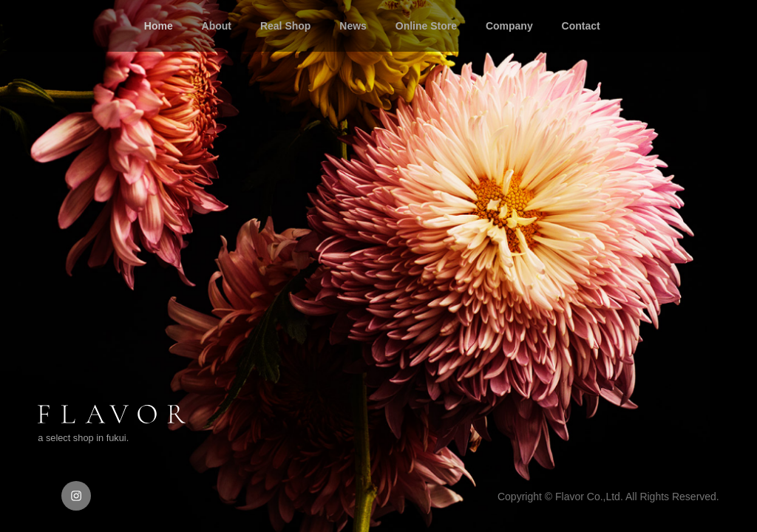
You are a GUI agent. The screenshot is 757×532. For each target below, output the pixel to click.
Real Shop (285, 26)
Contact (581, 26)
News (353, 26)
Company (509, 26)
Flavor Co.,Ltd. (589, 497)
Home (159, 26)
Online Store (426, 26)
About (217, 26)
